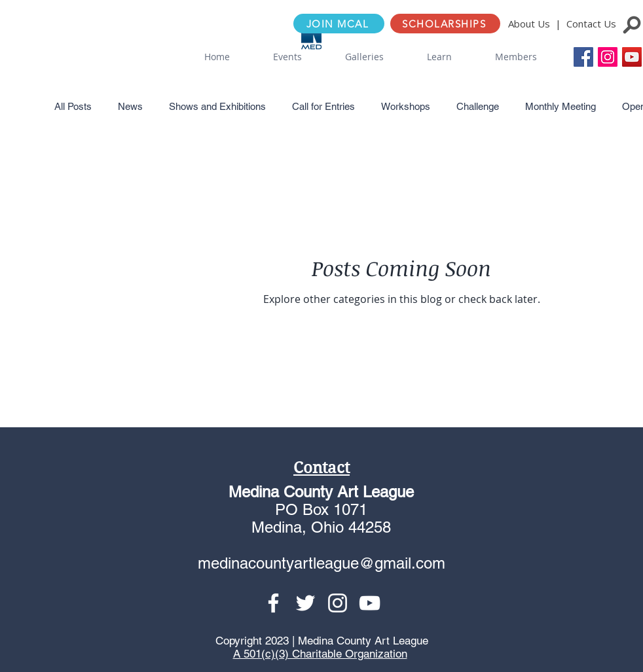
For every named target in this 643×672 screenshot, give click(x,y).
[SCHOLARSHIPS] (445, 24)
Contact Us (591, 24)
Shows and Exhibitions (217, 106)
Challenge (478, 106)
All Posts (73, 106)
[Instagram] (338, 603)
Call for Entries (323, 106)
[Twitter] (305, 603)
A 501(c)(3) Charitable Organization (320, 654)
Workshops (406, 106)
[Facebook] (273, 603)
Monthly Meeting (560, 106)
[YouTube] (632, 57)
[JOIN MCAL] (339, 24)
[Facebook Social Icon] (583, 57)
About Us (529, 24)
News (130, 106)
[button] (287, 57)
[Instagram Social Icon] (608, 57)
